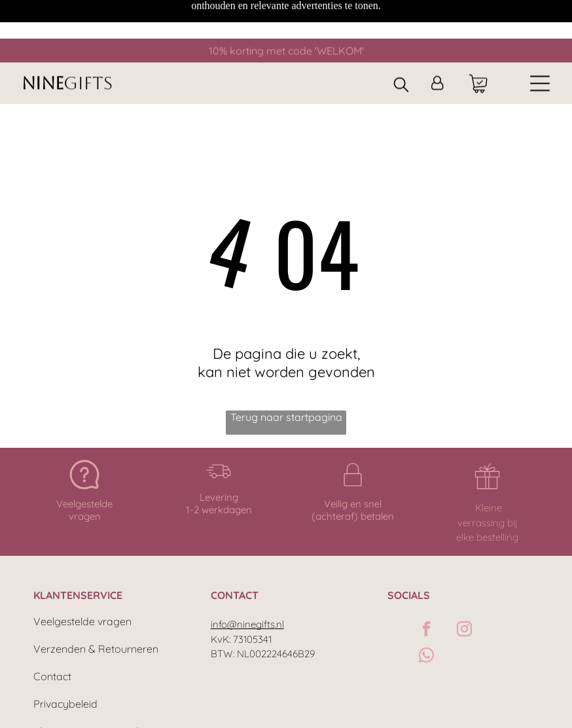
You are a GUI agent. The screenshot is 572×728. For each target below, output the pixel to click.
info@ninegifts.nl (247, 580)
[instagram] (464, 586)
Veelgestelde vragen (82, 577)
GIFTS (88, 45)
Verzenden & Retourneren (96, 604)
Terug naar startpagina (286, 373)
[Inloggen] (437, 45)
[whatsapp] (426, 612)
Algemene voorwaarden (92, 687)
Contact (52, 632)
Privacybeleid (65, 659)
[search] (401, 47)
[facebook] (426, 586)
